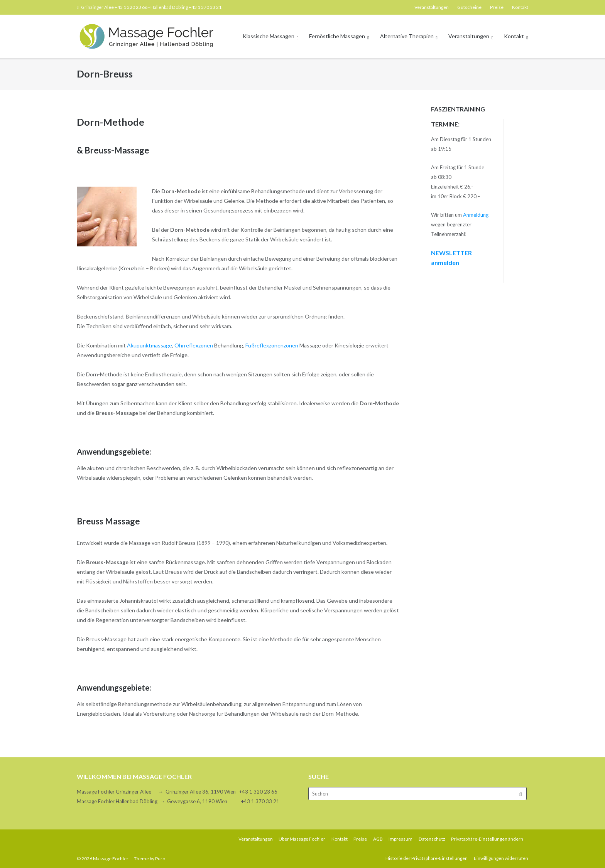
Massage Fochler (111, 859)
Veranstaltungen (432, 7)
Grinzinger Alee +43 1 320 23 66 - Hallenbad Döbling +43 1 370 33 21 (151, 7)
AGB (378, 839)
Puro (160, 859)
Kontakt (520, 7)
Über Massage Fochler (302, 839)
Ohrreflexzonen (194, 345)
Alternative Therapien (407, 36)
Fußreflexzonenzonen (272, 345)
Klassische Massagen (269, 36)
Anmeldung (476, 215)
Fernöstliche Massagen (337, 36)
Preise (497, 7)
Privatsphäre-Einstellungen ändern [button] (487, 839)
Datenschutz (432, 839)
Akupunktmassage (150, 345)
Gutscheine (469, 7)
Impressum (401, 839)
